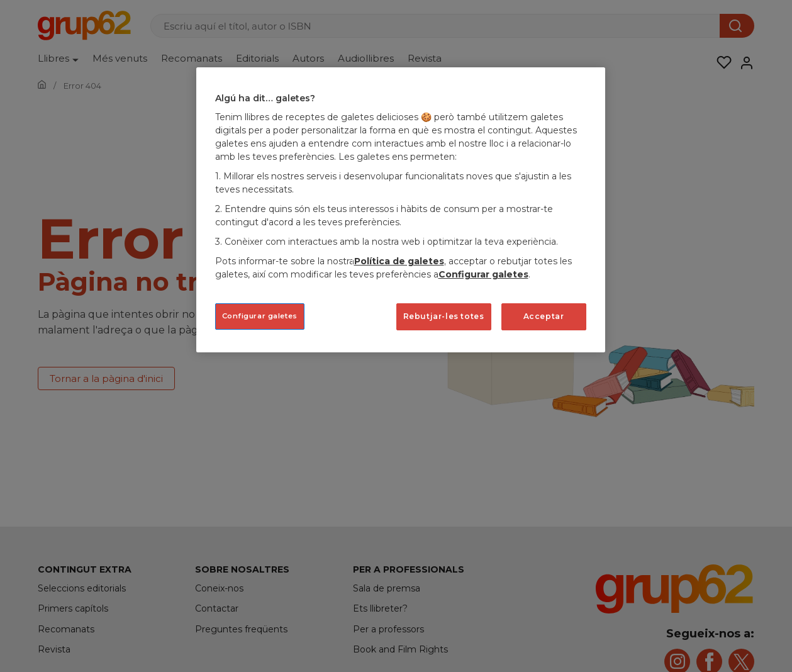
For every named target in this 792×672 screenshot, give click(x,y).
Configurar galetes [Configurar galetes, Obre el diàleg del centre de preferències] (260, 316)
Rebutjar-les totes (444, 316)
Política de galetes (399, 261)
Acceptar (544, 316)
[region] (401, 210)
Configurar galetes (483, 274)
